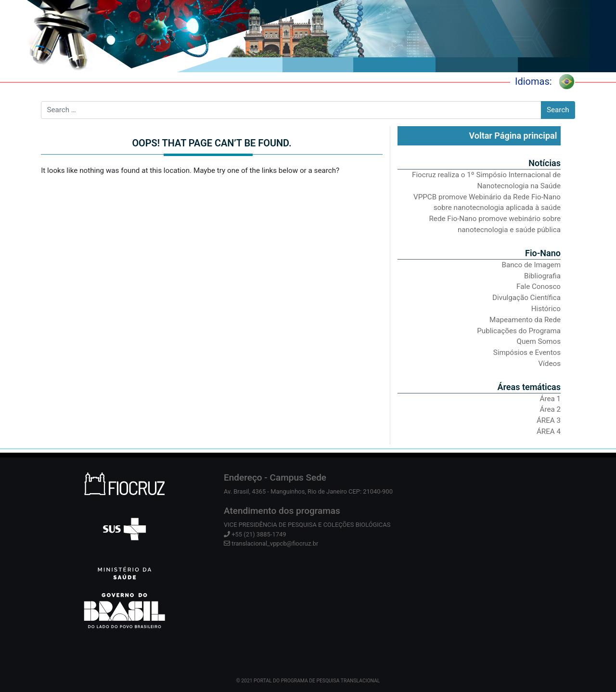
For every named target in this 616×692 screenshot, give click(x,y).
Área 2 (550, 409)
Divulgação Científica (526, 298)
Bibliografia (542, 276)
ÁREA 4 (549, 431)
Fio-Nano (543, 253)
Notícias (545, 163)
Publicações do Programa (519, 331)
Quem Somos (539, 341)
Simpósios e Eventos (527, 353)
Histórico (546, 309)
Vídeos (549, 364)
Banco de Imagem (532, 265)
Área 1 (550, 399)
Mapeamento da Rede (525, 320)
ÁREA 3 (549, 420)
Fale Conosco (539, 287)
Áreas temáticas (529, 387)
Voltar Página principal (513, 136)
